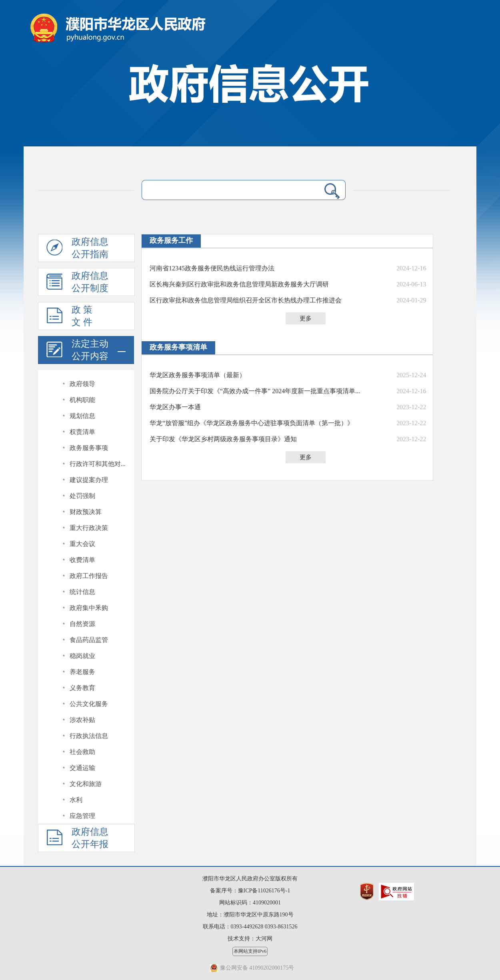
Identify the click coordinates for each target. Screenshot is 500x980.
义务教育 (82, 688)
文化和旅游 (86, 784)
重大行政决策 (89, 528)
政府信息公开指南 (77, 249)
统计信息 (82, 592)
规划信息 (82, 416)
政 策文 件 (69, 317)
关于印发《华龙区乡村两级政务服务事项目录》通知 (223, 439)
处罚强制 (82, 496)
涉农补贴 (82, 720)
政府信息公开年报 (77, 839)
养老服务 (82, 672)
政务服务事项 (89, 448)
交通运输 (82, 768)
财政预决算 (86, 512)
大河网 (264, 939)
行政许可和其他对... (98, 464)
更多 (306, 318)
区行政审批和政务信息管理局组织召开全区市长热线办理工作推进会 (246, 300)
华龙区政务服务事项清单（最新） (198, 375)
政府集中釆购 (89, 608)
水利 (76, 800)
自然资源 (82, 624)
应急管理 (82, 816)
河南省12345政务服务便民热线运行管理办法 (212, 268)
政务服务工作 (171, 240)
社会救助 (82, 752)
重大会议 (82, 544)
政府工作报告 (89, 576)
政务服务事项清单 (178, 347)
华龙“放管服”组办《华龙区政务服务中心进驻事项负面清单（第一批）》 (252, 423)
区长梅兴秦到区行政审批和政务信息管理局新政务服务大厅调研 (239, 284)
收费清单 (82, 560)
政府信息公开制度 (77, 283)
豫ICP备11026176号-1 (264, 891)
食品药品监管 (89, 640)
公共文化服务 (89, 704)
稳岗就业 (82, 656)
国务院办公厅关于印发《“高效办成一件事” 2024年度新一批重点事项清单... (255, 391)
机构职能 (82, 400)
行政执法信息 (89, 736)
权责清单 (82, 432)
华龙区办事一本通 (175, 407)
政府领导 (82, 384)
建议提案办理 (89, 480)
